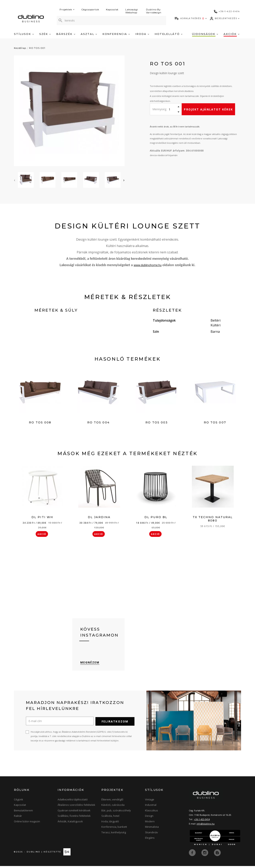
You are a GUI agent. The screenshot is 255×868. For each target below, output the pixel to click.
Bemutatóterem (23, 813)
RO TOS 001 (37, 48)
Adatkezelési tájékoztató (73, 802)
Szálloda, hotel (110, 818)
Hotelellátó (169, 34)
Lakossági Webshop (132, 11)
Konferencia (116, 34)
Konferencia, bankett (114, 829)
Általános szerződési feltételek (76, 807)
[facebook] (193, 855)
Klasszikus (152, 813)
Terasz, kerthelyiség (114, 835)
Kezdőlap (20, 48)
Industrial (151, 807)
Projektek (67, 9)
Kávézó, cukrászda (113, 807)
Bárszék (66, 34)
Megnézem (90, 665)
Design (149, 818)
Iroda (142, 34)
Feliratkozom (115, 724)
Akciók (231, 34)
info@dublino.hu (206, 826)
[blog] (217, 855)
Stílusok (24, 34)
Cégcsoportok (90, 9)
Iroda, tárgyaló (110, 824)
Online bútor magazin (27, 824)
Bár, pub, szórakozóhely (116, 813)
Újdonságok (205, 34)
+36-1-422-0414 (202, 821)
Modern (150, 824)
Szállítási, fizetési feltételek (74, 818)
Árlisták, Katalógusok (70, 824)
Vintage (150, 802)
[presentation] (15, 180)
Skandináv (152, 835)
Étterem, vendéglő (112, 802)
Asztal (89, 34)
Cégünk (19, 802)
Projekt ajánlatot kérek (208, 109)
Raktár (18, 818)
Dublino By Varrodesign (154, 11)
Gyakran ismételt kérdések (74, 813)
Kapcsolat (112, 9)
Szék (45, 34)
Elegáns (150, 840)
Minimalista (152, 829)
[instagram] (205, 855)
